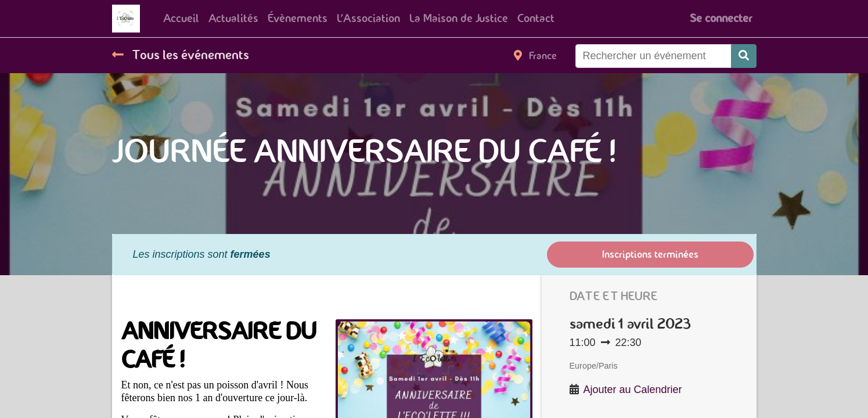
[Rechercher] (744, 56)
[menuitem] (181, 19)
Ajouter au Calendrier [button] (633, 390)
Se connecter (721, 18)
